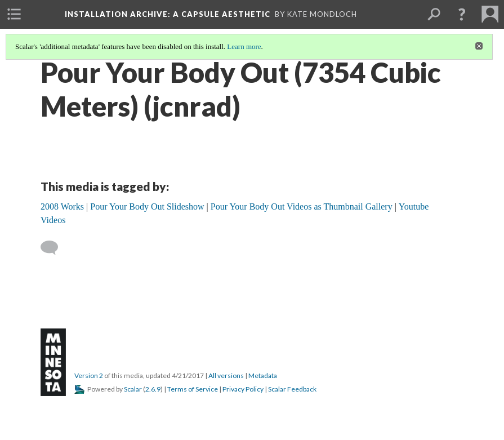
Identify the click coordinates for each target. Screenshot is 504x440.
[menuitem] (14, 14)
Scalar (133, 389)
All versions (226, 375)
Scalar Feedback (292, 389)
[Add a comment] (54, 248)
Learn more (244, 46)
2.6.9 (153, 389)
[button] (462, 14)
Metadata (263, 375)
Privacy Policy (243, 389)
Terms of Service (193, 389)
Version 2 (89, 375)
